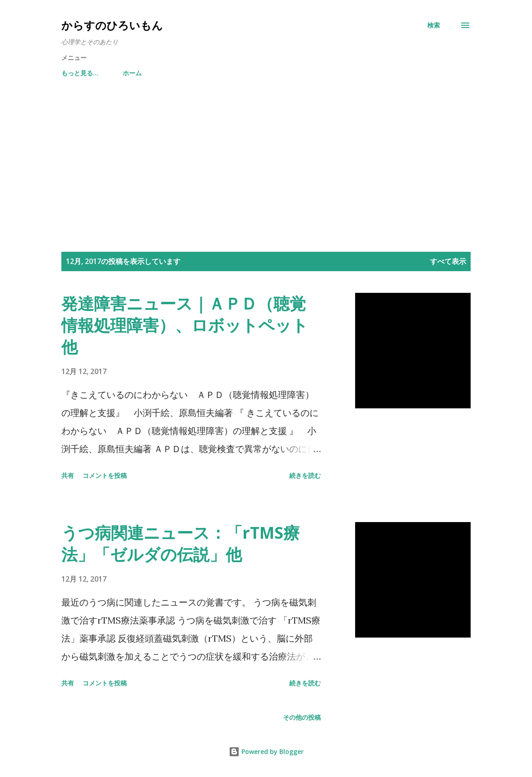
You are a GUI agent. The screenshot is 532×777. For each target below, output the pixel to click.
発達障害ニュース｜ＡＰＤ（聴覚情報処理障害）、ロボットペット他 (185, 325)
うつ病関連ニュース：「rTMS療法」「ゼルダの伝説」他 (180, 543)
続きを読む (305, 475)
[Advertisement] (266, 166)
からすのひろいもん (112, 25)
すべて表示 (448, 261)
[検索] (434, 25)
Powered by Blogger (266, 752)
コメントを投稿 (105, 475)
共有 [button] (68, 475)
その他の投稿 (302, 717)
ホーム (76, 73)
